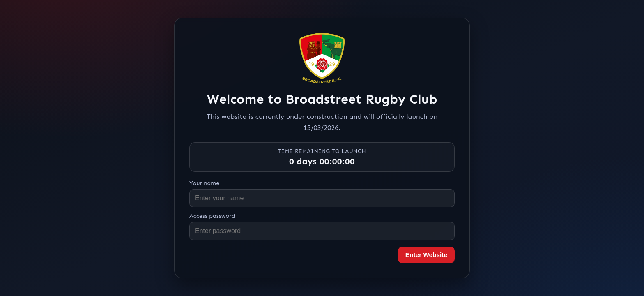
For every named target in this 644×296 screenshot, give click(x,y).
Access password (212, 216)
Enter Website (426, 255)
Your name (204, 183)
